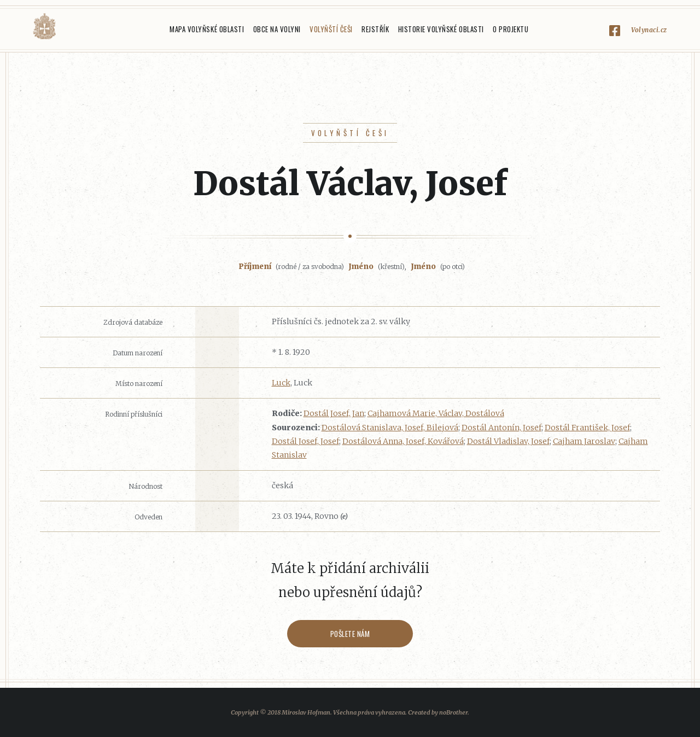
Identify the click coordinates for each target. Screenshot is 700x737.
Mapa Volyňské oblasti (207, 29)
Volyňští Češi (331, 29)
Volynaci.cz (649, 30)
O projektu (511, 29)
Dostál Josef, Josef (305, 441)
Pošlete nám (350, 634)
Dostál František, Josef (587, 428)
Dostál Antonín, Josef (501, 428)
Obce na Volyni (277, 29)
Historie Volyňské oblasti (441, 29)
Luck (281, 383)
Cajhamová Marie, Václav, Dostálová (436, 413)
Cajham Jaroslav (584, 441)
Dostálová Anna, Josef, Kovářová (403, 441)
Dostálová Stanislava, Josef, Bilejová (390, 428)
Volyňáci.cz (44, 27)
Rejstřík (375, 29)
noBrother (453, 712)
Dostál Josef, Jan (334, 413)
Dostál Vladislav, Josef (508, 441)
